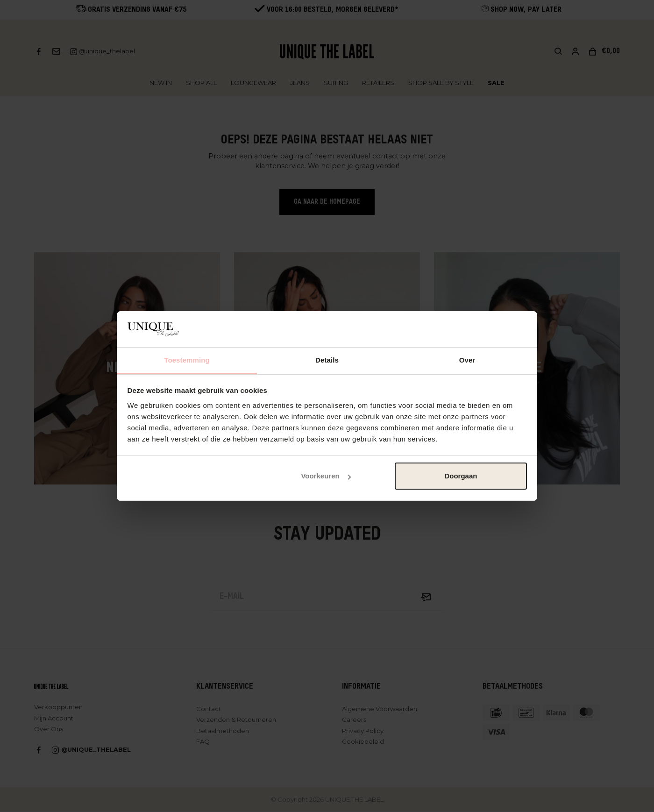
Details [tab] (327, 360)
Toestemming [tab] (187, 360)
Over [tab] (467, 360)
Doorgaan (461, 476)
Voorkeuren (326, 476)
